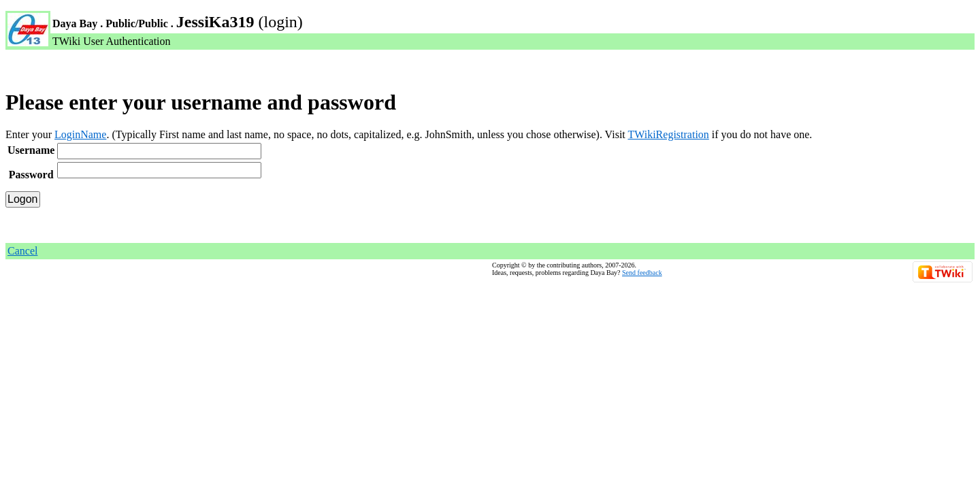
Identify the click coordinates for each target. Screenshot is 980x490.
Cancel (22, 251)
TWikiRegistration (668, 134)
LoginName (80, 134)
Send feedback (642, 273)
